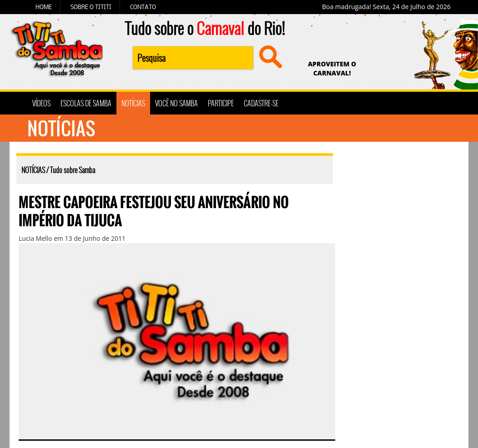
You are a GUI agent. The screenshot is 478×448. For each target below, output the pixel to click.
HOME (44, 7)
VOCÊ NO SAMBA (176, 103)
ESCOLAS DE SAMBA (86, 103)
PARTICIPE (221, 103)
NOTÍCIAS (133, 103)
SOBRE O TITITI (91, 7)
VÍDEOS (41, 103)
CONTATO (143, 7)
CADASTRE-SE (261, 103)
